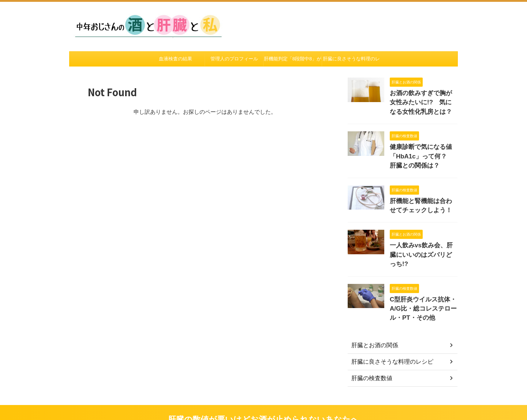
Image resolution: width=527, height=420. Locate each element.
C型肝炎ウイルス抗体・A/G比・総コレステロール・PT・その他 (422, 287)
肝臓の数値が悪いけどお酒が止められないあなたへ (263, 398)
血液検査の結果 (175, 59)
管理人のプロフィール (234, 59)
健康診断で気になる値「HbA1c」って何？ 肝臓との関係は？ (421, 152)
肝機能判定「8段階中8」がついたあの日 (293, 61)
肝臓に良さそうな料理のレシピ (351, 61)
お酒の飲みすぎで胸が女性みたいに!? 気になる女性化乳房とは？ (423, 101)
